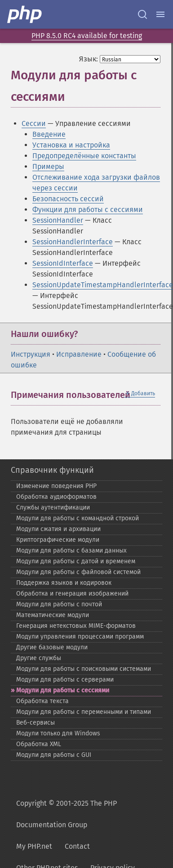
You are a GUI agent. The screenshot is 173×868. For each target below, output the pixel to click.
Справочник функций (52, 470)
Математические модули (53, 615)
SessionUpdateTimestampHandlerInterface (103, 285)
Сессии (34, 123)
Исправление (79, 354)
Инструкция (31, 354)
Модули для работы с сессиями (63, 690)
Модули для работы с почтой (59, 604)
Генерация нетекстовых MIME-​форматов (76, 626)
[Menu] (160, 14)
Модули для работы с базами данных (71, 551)
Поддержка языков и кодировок (64, 583)
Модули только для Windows (58, 733)
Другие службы (39, 658)
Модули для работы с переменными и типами (84, 712)
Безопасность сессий (68, 199)
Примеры (48, 166)
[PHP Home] (25, 14)
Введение (49, 134)
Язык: (89, 59)
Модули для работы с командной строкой (78, 518)
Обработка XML (39, 744)
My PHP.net (34, 846)
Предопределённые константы (84, 156)
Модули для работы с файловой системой (78, 572)
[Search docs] (142, 14)
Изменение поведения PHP (56, 486)
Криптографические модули (58, 540)
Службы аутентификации (53, 507)
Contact (77, 846)
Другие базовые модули (52, 647)
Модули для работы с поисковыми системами (84, 669)
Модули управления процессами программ (80, 637)
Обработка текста (42, 701)
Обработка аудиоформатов (56, 497)
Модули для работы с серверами (65, 680)
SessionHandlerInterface (73, 242)
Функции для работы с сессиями (88, 209)
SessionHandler (58, 220)
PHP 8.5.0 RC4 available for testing (87, 36)
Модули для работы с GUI (54, 755)
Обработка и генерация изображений (72, 594)
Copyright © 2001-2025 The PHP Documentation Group (67, 814)
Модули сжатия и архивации (58, 529)
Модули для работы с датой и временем (76, 561)
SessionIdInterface (63, 263)
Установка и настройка (71, 145)
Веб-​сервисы (35, 723)
